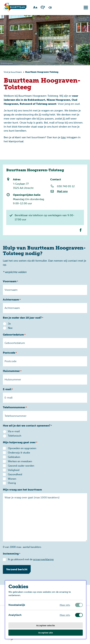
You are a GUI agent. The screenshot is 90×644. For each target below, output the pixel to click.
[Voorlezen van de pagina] (50, 8)
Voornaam (10, 282)
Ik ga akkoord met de (31, 559)
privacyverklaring (43, 559)
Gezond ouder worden (21, 466)
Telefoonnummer (15, 408)
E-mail (8, 389)
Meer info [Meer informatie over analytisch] (65, 615)
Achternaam (12, 300)
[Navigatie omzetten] (83, 8)
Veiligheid (14, 470)
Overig (12, 483)
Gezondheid (15, 474)
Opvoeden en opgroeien (22, 448)
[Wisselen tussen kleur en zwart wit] (43, 7)
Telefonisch (15, 436)
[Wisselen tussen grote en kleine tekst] (35, 8)
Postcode (10, 353)
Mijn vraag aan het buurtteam (22, 490)
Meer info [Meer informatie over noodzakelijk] (65, 605)
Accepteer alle (46, 633)
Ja (9, 324)
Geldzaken (14, 457)
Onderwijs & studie (19, 453)
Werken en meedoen (20, 461)
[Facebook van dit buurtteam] (80, 230)
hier (63, 137)
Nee (10, 328)
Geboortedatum (14, 335)
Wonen (12, 479)
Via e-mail (14, 431)
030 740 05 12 (66, 186)
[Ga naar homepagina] (15, 8)
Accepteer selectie (46, 625)
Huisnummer (12, 371)
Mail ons (62, 191)
